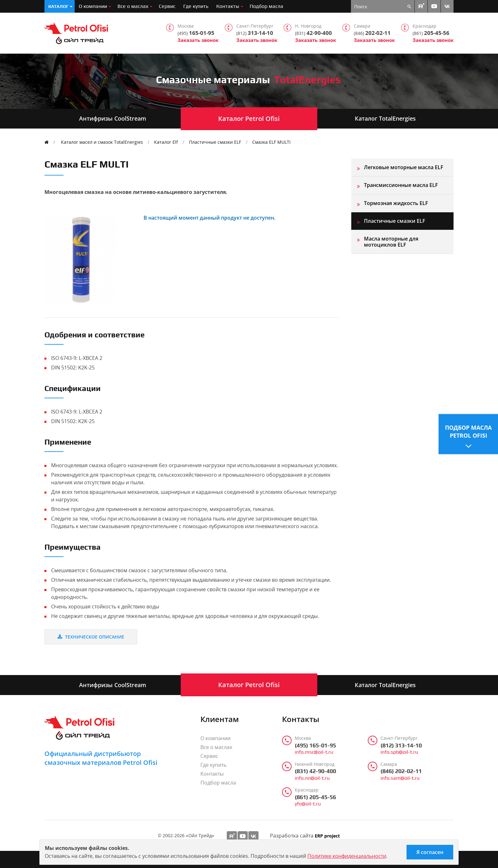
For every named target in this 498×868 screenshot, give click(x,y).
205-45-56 (431, 33)
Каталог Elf (166, 142)
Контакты (228, 6)
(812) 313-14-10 (401, 745)
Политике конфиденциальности (347, 856)
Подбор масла (266, 6)
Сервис (167, 6)
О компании (93, 6)
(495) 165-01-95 (315, 745)
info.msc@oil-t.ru (314, 752)
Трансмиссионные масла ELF (401, 185)
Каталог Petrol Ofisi (249, 119)
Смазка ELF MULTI (271, 142)
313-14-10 (255, 33)
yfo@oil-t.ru (308, 804)
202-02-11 (372, 33)
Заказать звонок (198, 40)
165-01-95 (196, 33)
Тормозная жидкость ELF (396, 203)
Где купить (196, 6)
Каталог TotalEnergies (385, 118)
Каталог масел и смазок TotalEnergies (102, 142)
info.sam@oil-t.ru (400, 778)
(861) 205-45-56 (315, 797)
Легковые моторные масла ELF (404, 167)
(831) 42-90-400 (315, 771)
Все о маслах (133, 6)
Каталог (58, 6)
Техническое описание (91, 637)
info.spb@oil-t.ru (399, 752)
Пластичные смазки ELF (215, 142)
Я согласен (430, 852)
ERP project (327, 836)
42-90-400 (313, 33)
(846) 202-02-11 (401, 771)
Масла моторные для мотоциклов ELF (391, 242)
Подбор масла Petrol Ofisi (468, 431)
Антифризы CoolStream (113, 118)
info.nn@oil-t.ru (312, 778)
